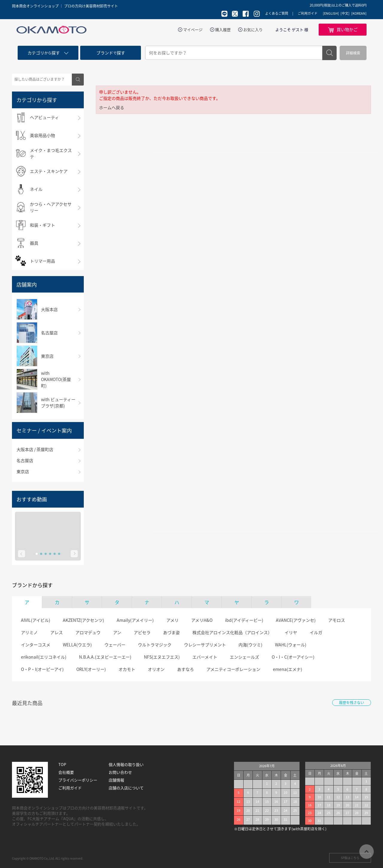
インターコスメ (36, 645)
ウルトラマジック (155, 645)
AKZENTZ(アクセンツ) (83, 620)
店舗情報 (116, 780)
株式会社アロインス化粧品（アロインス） (232, 632)
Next (74, 554)
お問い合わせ (120, 772)
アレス (57, 632)
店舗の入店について (126, 788)
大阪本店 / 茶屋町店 (35, 449)
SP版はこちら (350, 858)
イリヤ (291, 632)
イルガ (316, 632)
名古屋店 (25, 460)
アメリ (172, 620)
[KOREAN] (359, 13)
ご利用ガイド (308, 13)
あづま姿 (171, 632)
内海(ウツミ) (250, 645)
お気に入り (253, 30)
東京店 (23, 471)
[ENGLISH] (331, 13)
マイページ (193, 30)
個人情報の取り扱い (126, 765)
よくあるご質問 (277, 13)
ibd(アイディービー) (244, 620)
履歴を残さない (352, 703)
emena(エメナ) (288, 669)
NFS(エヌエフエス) (162, 657)
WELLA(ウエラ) (77, 645)
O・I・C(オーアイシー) (293, 657)
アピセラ (142, 632)
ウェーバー (115, 645)
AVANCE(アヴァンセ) (296, 620)
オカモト (127, 669)
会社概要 (66, 772)
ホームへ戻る (112, 107)
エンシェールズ (244, 657)
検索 (329, 53)
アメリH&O (202, 620)
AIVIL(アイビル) (36, 620)
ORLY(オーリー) (91, 669)
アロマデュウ (88, 632)
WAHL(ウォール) (291, 645)
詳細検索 (353, 53)
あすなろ (186, 669)
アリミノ (29, 632)
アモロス (337, 620)
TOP (62, 765)
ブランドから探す (32, 585)
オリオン (156, 669)
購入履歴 (223, 30)
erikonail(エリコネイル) (44, 657)
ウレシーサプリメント (205, 645)
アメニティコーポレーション (233, 669)
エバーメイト (205, 657)
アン (117, 632)
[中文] (345, 13)
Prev (22, 554)
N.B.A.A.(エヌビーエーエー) (105, 657)
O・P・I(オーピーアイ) (42, 669)
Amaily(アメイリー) (135, 620)
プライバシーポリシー (78, 780)
